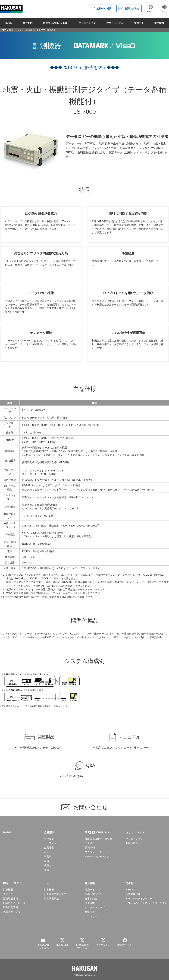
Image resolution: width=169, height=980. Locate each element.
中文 (164, 9)
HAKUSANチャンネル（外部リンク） (146, 903)
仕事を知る (91, 899)
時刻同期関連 (11, 907)
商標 (46, 870)
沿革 (46, 852)
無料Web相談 (104, 8)
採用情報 (159, 23)
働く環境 (90, 903)
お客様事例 (132, 843)
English (151, 9)
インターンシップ (95, 907)
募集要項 (90, 912)
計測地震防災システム (56, 894)
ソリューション (87, 23)
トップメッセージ (54, 843)
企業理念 (49, 848)
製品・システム (115, 23)
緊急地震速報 (11, 899)
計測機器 (30, 30)
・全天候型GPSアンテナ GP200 (38, 748)
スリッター (9, 894)
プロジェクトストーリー (98, 852)
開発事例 (90, 848)
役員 (46, 861)
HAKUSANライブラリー (139, 899)
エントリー (91, 916)
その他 (130, 883)
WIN (9, 593)
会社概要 (49, 839)
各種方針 (49, 865)
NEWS (129, 890)
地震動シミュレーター (15, 903)
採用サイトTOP (94, 890)
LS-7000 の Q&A (72, 776)
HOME (9, 23)
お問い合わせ (132, 8)
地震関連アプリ (12, 912)
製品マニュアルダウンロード (114, 748)
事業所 (48, 857)
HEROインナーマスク (97, 857)
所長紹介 (90, 843)
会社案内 (28, 23)
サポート (139, 23)
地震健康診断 (133, 894)
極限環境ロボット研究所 (98, 839)
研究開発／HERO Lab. (56, 23)
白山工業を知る (93, 894)
